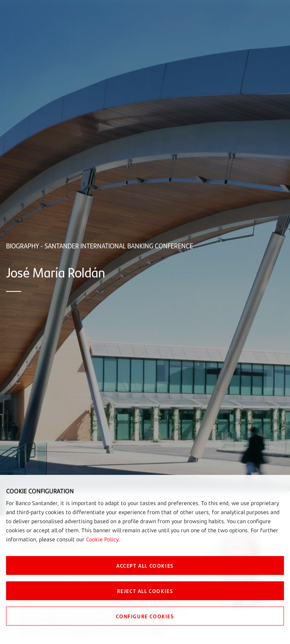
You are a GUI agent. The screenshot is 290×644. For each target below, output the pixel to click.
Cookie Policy (102, 539)
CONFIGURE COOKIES (145, 616)
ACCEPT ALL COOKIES (145, 565)
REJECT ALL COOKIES (145, 591)
